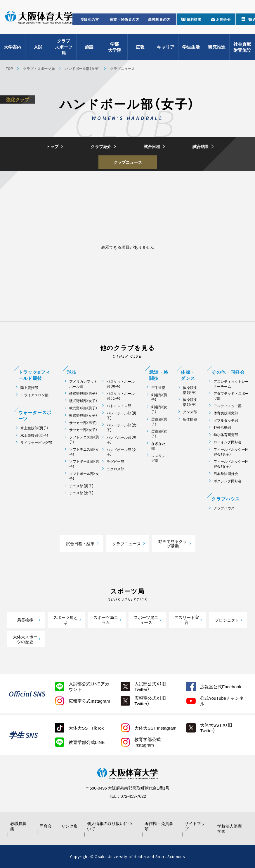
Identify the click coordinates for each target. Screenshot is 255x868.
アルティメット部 (228, 406)
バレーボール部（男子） (122, 416)
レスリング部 (158, 458)
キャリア (166, 47)
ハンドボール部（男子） (122, 440)
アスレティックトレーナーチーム (231, 384)
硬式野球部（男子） (83, 393)
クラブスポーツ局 (64, 47)
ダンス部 (190, 412)
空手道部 (158, 388)
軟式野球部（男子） (83, 408)
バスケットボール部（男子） (121, 384)
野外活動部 (222, 427)
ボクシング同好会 (228, 481)
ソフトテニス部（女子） (84, 452)
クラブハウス (224, 508)
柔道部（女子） (159, 434)
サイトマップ (195, 826)
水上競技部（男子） (34, 428)
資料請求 (194, 19)
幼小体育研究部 (226, 435)
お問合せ (223, 19)
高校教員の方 (159, 19)
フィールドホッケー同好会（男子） (231, 452)
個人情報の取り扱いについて (110, 826)
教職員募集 (18, 826)
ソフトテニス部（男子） (84, 440)
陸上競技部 (29, 388)
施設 (89, 47)
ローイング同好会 (228, 442)
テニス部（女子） (81, 493)
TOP (9, 68)
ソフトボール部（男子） (84, 464)
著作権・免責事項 (159, 826)
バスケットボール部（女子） (121, 396)
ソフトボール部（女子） (84, 476)
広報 (140, 47)
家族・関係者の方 (125, 19)
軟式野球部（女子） (83, 415)
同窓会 (46, 826)
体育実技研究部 (226, 413)
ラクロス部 (115, 469)
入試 (38, 47)
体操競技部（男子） (190, 390)
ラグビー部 (115, 462)
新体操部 (190, 419)
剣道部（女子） (159, 409)
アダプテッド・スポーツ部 (231, 396)
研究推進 (217, 47)
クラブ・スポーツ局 (39, 68)
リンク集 (70, 826)
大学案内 (13, 47)
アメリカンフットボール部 (83, 384)
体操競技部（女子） (190, 402)
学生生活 (191, 47)
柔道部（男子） (159, 422)
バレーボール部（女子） (122, 428)
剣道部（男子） (159, 397)
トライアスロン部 (34, 395)
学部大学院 (115, 47)
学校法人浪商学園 (230, 828)
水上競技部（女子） (34, 435)
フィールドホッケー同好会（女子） (231, 464)
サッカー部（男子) (83, 423)
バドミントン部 (119, 406)
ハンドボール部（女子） (82, 68)
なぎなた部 (158, 446)
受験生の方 (90, 19)
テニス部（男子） (81, 486)
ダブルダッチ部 (226, 420)
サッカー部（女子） (83, 430)
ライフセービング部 (36, 443)
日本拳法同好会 (226, 474)
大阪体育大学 (39, 18)
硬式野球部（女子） (83, 401)
